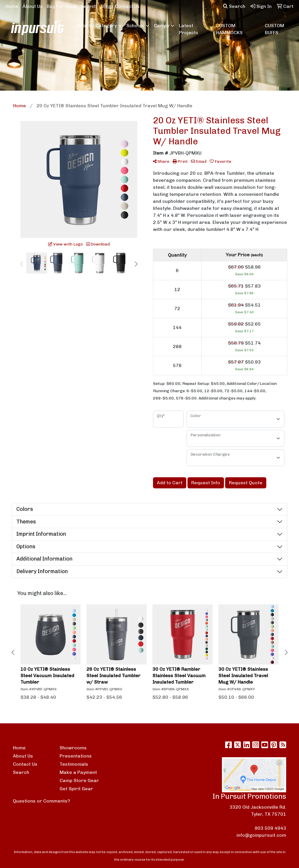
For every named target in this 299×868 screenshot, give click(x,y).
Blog (106, 6)
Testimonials (74, 764)
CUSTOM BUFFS (274, 29)
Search (89, 6)
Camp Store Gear (79, 780)
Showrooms (73, 748)
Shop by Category (97, 26)
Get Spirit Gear (76, 789)
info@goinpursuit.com (261, 835)
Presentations (76, 756)
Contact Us (127, 6)
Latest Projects (189, 29)
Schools (135, 26)
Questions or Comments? (41, 801)
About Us (33, 6)
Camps (162, 26)
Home (12, 6)
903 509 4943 (270, 828)
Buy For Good (62, 6)
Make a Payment (78, 772)
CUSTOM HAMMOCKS (229, 29)
